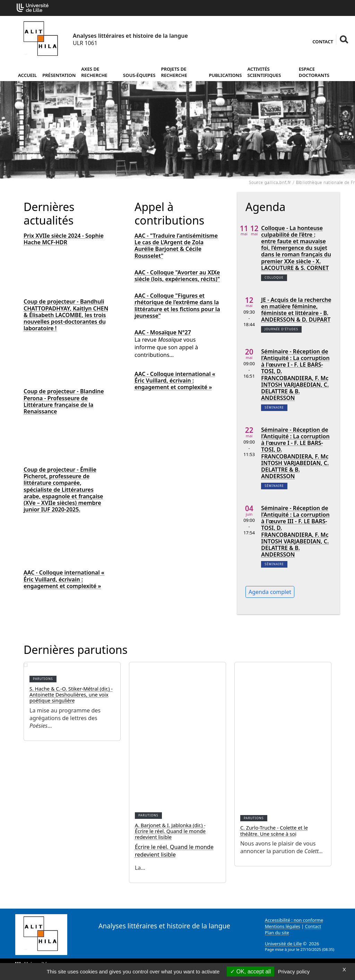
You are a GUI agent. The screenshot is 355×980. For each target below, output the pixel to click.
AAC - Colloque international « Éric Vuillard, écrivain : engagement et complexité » (64, 579)
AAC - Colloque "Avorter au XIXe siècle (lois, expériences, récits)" (177, 276)
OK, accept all (250, 972)
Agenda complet (270, 592)
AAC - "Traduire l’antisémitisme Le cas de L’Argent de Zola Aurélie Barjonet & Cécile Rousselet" (176, 246)
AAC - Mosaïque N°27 (163, 332)
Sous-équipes (139, 75)
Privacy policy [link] (294, 972)
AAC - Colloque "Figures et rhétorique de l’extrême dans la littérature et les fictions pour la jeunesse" (177, 306)
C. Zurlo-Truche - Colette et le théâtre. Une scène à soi (274, 831)
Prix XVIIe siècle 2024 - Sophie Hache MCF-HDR (64, 239)
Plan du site (277, 933)
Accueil (27, 75)
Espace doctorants (314, 72)
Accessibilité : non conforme (294, 920)
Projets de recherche (174, 72)
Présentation (59, 75)
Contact (323, 42)
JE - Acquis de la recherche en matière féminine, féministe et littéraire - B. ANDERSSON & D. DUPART (296, 310)
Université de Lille (283, 944)
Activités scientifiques (264, 72)
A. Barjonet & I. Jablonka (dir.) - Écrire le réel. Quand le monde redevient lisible (170, 831)
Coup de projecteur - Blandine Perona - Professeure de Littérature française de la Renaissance (64, 401)
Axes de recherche (94, 72)
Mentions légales (283, 926)
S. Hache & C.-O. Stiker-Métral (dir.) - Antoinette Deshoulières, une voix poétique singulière (71, 695)
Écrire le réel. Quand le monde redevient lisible (174, 851)
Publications (225, 75)
